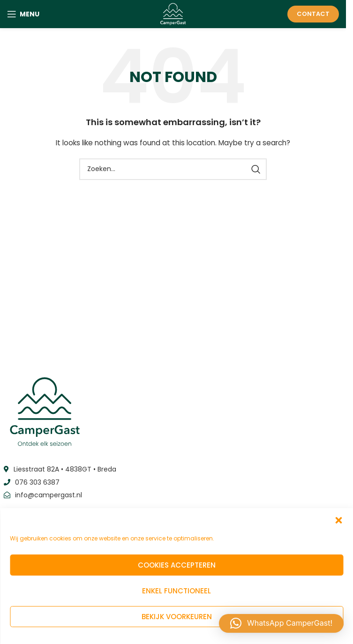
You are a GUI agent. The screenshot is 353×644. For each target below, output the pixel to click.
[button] (338, 520)
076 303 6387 (37, 482)
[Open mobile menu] (23, 14)
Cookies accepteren (177, 565)
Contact (313, 14)
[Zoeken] (173, 169)
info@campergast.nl (49, 495)
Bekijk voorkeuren (177, 617)
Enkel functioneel (176, 591)
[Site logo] (173, 14)
